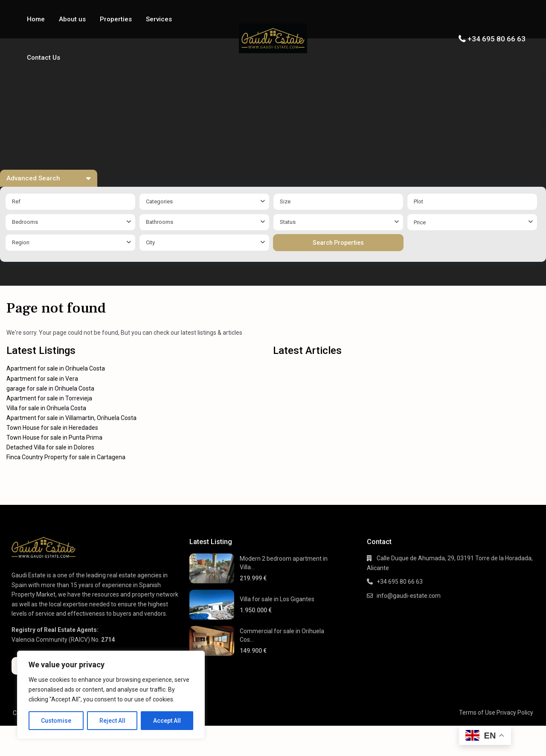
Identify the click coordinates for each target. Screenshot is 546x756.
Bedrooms (25, 222)
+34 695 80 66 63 (497, 39)
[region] (111, 695)
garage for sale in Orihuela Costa (50, 388)
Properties (116, 19)
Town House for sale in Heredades (52, 428)
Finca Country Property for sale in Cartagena (66, 457)
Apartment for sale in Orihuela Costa (56, 368)
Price (420, 222)
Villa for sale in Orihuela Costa (46, 408)
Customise (56, 721)
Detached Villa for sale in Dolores (50, 447)
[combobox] (204, 202)
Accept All (167, 721)
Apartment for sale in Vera (42, 379)
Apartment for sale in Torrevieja (49, 398)
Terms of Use (477, 713)
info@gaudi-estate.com (409, 596)
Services (159, 19)
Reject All (112, 721)
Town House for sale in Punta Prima (54, 437)
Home (36, 19)
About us (72, 19)
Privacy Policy (515, 713)
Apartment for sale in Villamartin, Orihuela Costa (71, 418)
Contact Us (44, 58)
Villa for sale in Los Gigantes (277, 599)
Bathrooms (160, 222)
